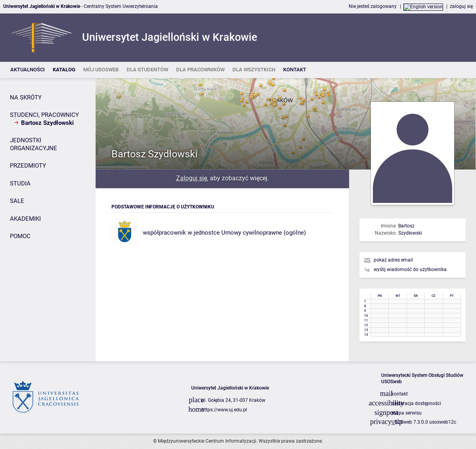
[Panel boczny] (48, 220)
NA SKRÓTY (26, 97)
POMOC (20, 236)
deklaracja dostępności (416, 403)
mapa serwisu (407, 413)
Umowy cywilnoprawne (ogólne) (264, 233)
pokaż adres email (393, 260)
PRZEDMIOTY (28, 166)
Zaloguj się (192, 178)
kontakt (400, 394)
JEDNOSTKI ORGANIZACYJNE (34, 144)
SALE (17, 201)
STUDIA (20, 183)
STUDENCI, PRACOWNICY (44, 115)
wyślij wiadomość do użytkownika (410, 269)
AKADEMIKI (25, 219)
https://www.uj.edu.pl (224, 410)
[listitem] (28, 70)
